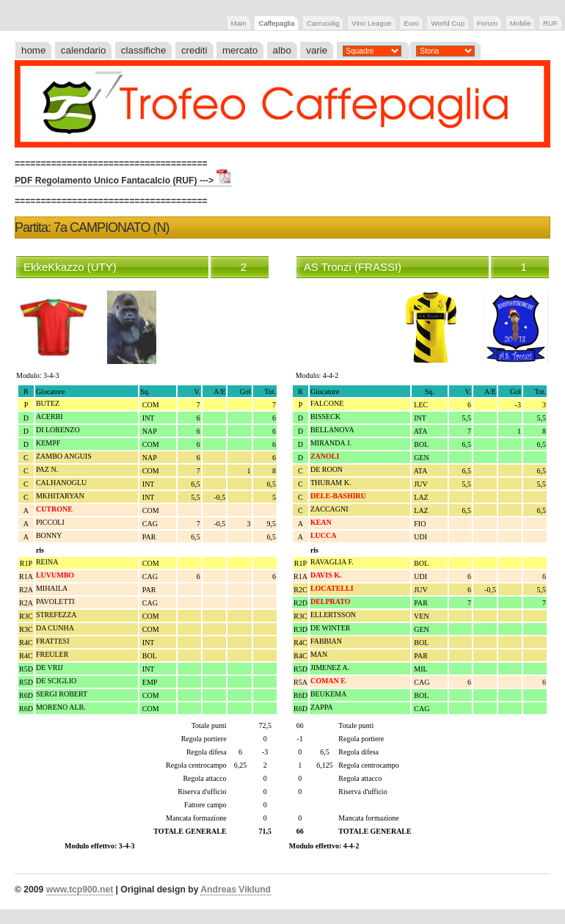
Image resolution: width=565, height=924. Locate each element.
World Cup (448, 23)
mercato (240, 50)
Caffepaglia (276, 23)
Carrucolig (323, 23)
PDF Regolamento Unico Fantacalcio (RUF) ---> (123, 181)
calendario (84, 50)
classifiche (144, 50)
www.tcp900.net (80, 890)
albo (282, 50)
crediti (194, 50)
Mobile (521, 23)
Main (239, 23)
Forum (487, 23)
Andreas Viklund (236, 890)
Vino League (371, 23)
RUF (550, 23)
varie (317, 50)
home (33, 50)
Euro (411, 23)
